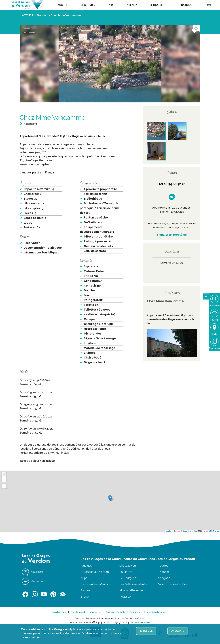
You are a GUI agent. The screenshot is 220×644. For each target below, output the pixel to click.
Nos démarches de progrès (86, 612)
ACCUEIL (63, 5)
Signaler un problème (172, 235)
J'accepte (178, 631)
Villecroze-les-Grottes (173, 584)
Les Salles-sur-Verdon (134, 584)
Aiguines (86, 566)
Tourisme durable (115, 612)
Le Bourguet (128, 578)
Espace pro (136, 612)
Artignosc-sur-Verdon (95, 572)
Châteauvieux (128, 566)
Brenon (86, 597)
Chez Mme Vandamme (66, 15)
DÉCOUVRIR (88, 5)
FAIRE (111, 5)
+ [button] (4, 475)
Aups (84, 578)
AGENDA (132, 5)
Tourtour (164, 566)
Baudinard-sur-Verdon (95, 584)
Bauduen (86, 590)
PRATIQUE (187, 5)
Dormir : (42, 15)
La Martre (126, 572)
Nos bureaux (59, 612)
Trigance (164, 572)
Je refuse (146, 631)
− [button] (4, 479)
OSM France (214, 531)
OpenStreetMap (190, 531)
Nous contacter (141, 623)
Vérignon (164, 578)
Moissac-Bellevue (131, 590)
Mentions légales (156, 612)
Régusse (125, 597)
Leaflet (169, 531)
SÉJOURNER (158, 5)
